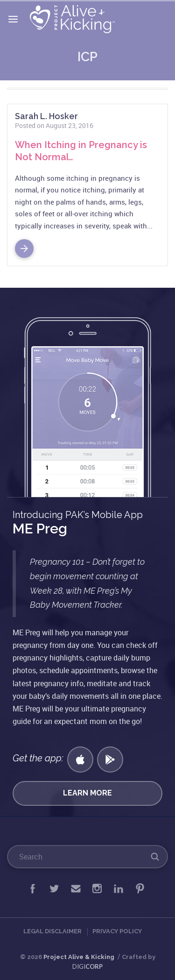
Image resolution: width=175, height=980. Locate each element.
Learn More (87, 793)
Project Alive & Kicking (79, 957)
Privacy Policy (117, 931)
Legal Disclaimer (52, 931)
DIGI (87, 966)
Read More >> (24, 245)
